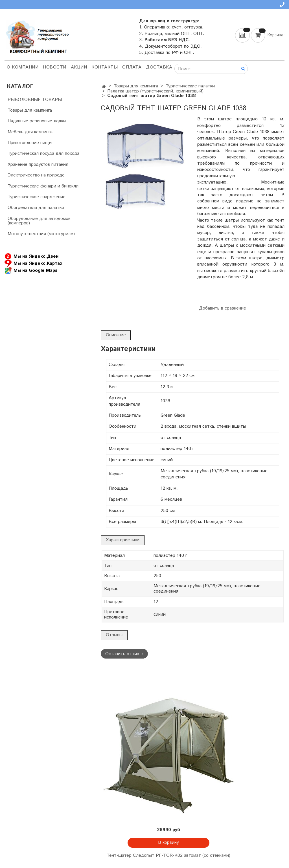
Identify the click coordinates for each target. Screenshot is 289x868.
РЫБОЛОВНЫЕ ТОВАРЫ (35, 100)
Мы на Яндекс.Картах (33, 263)
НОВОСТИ (55, 67)
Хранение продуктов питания (38, 164)
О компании (23, 67)
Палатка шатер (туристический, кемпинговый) (155, 91)
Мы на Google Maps (31, 270)
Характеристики (123, 540)
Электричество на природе (36, 175)
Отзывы (114, 635)
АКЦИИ (79, 67)
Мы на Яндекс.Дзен (31, 256)
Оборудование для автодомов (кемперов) (39, 221)
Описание (116, 335)
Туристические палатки (190, 86)
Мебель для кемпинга (30, 132)
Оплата (132, 67)
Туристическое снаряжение (37, 197)
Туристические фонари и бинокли (43, 186)
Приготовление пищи (30, 143)
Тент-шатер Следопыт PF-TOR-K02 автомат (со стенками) (168, 855)
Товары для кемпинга (136, 86)
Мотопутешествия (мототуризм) (41, 234)
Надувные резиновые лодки (37, 121)
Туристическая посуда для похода (43, 153)
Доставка (159, 67)
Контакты (105, 67)
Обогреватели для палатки (36, 208)
